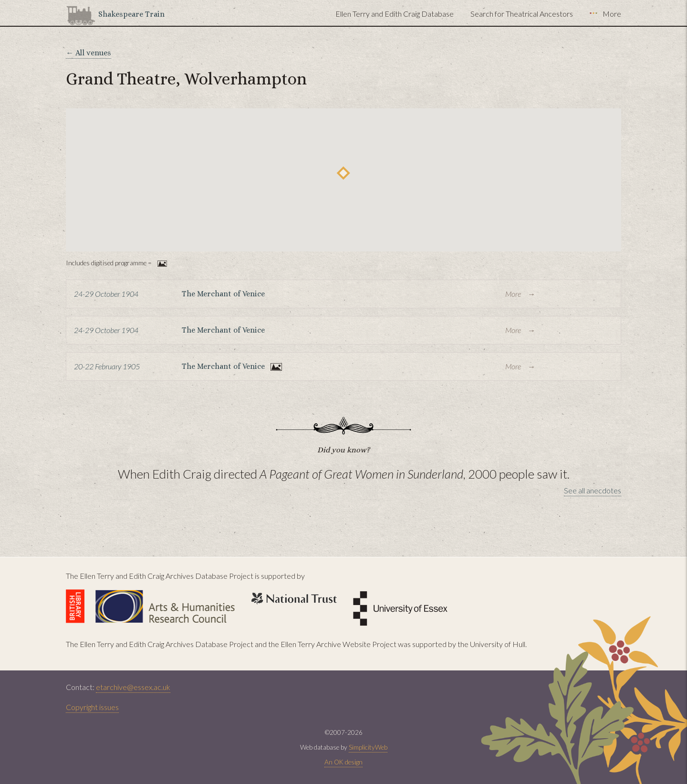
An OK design (343, 762)
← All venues (88, 53)
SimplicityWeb (368, 747)
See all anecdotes (593, 490)
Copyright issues (92, 707)
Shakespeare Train (131, 14)
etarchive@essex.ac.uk (133, 687)
